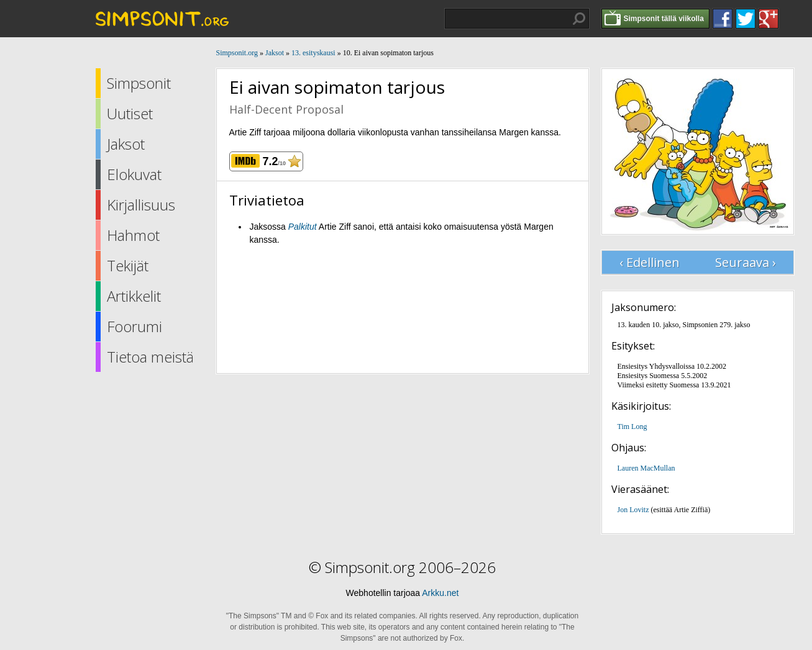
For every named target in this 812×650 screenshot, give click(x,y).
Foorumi (135, 326)
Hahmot (133, 235)
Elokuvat (134, 174)
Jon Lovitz (633, 510)
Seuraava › (746, 262)
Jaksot (126, 144)
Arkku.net (440, 593)
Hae (579, 19)
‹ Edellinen (650, 262)
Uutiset (130, 113)
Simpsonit (139, 83)
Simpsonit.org (237, 53)
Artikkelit (134, 296)
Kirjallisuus (141, 205)
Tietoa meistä (150, 357)
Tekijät (128, 265)
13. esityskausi (313, 53)
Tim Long (632, 427)
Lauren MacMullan (646, 468)
